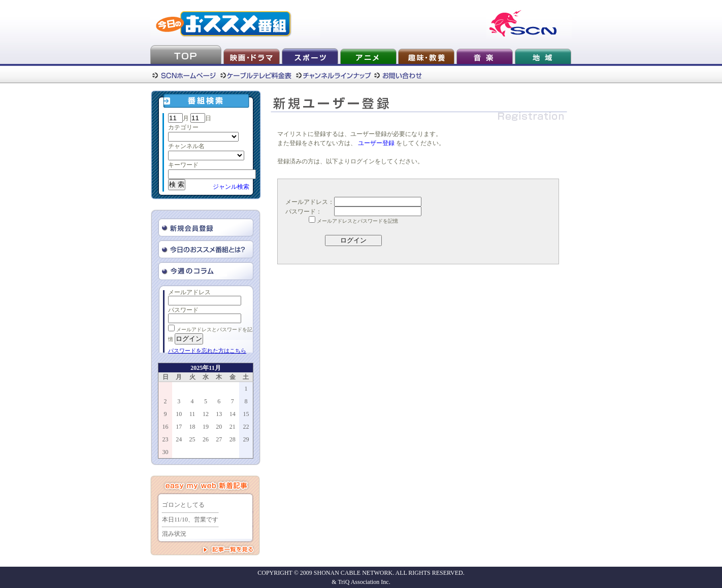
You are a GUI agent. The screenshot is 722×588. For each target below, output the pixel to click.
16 (166, 427)
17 (179, 427)
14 (233, 414)
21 (233, 427)
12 (206, 414)
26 (206, 439)
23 (166, 439)
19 (206, 427)
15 (246, 414)
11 (192, 414)
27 (219, 439)
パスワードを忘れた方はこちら (207, 351)
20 (219, 427)
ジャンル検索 (231, 187)
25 (192, 439)
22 (246, 427)
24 (179, 439)
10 (179, 414)
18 (192, 427)
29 (246, 439)
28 (233, 439)
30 (166, 452)
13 (219, 414)
